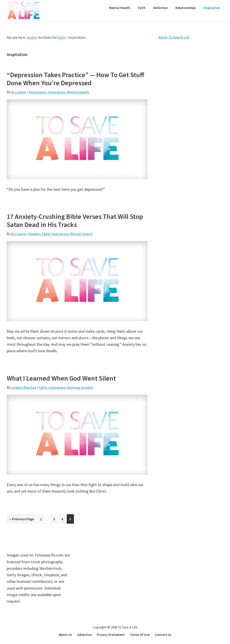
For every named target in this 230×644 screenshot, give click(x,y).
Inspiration (56, 92)
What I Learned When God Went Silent (61, 378)
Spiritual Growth (80, 387)
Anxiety (35, 234)
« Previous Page (22, 520)
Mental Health (78, 92)
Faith (46, 234)
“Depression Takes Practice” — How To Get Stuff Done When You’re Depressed (75, 79)
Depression (38, 92)
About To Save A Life (174, 37)
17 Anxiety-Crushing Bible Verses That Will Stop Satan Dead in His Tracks (75, 220)
